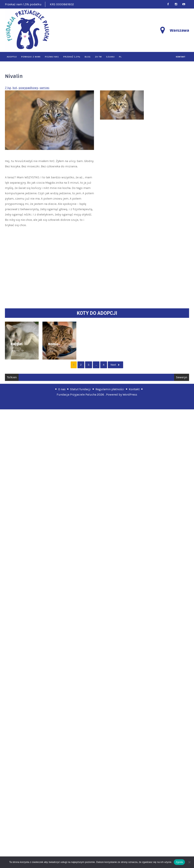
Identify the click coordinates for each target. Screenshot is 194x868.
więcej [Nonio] (134, 809)
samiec (45, 88)
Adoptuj (12, 57)
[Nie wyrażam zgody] (189, 862)
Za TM (98, 57)
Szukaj (110, 57)
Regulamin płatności (110, 848)
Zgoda (179, 862)
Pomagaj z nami (31, 57)
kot (15, 88)
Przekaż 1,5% (72, 57)
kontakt (181, 57)
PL (120, 57)
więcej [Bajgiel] (18, 809)
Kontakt (134, 848)
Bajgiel (17, 803)
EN (185, 5)
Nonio (132, 803)
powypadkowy (28, 88)
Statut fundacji (80, 848)
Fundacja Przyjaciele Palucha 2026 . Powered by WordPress (97, 853)
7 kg (8, 88)
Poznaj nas (52, 57)
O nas (62, 848)
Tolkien (12, 836)
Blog (88, 57)
